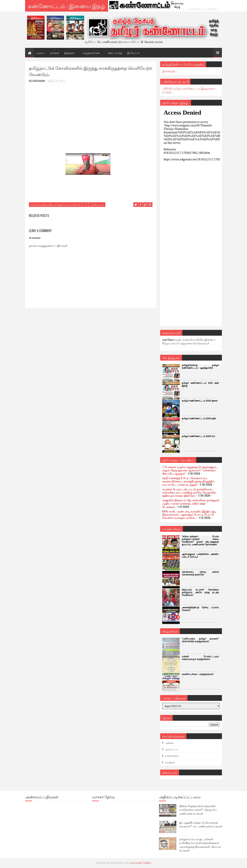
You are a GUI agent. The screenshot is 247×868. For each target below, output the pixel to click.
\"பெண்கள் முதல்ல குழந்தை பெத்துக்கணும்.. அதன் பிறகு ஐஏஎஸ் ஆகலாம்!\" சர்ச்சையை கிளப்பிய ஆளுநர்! (190, 470)
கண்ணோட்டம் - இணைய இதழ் (67, 6)
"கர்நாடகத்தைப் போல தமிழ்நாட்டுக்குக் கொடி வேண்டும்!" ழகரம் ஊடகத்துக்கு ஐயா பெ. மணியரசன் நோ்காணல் (200, 541)
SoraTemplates (119, 863)
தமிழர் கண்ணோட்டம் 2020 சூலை (200, 401)
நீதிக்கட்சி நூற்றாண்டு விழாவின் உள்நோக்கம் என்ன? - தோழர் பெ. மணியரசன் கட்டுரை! (198, 810)
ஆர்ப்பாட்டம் (172, 749)
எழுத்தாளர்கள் (91, 53)
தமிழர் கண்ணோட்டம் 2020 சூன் (199, 419)
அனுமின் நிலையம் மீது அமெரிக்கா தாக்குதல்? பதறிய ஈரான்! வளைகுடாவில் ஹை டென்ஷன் (191, 503)
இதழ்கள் (69, 53)
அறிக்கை (169, 743)
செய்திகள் (170, 762)
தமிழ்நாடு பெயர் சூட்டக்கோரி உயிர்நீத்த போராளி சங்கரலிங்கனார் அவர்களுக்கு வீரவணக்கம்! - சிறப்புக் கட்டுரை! (200, 845)
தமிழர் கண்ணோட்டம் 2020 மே (198, 436)
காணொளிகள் (172, 756)
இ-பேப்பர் (134, 53)
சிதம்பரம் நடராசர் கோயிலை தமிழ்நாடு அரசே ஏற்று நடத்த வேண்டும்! (200, 592)
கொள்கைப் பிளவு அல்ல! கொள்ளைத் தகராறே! (200, 573)
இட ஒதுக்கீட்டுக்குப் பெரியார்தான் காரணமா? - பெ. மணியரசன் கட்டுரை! (201, 824)
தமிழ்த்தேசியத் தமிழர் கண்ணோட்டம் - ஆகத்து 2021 (200, 367)
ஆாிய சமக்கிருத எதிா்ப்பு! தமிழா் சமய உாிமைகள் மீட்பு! (59, 205)
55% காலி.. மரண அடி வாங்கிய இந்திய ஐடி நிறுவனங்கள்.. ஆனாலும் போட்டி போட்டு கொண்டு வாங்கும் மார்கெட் (189, 514)
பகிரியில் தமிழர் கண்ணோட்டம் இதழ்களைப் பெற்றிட (189, 90)
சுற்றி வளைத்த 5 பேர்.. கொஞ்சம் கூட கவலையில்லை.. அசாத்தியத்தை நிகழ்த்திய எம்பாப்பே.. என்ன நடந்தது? (188, 481)
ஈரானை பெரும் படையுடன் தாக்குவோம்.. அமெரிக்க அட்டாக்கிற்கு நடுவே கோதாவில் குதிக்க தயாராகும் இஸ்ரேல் (189, 492)
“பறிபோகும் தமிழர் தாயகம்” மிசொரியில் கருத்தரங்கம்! (200, 640)
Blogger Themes (141, 863)
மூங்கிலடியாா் (97, 205)
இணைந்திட (169, 71)
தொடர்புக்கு (115, 53)
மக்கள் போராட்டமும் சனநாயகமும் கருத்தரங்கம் (200, 658)
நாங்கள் (55, 53)
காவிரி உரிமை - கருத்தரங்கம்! (198, 674)
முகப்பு (41, 53)
